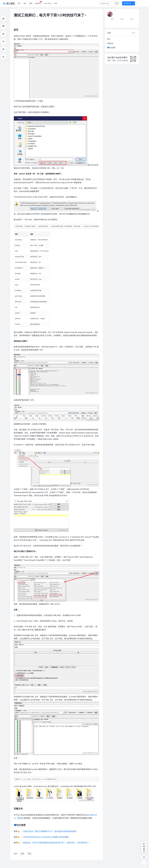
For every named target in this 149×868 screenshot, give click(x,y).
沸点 (25, 3)
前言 (109, 39)
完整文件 (110, 43)
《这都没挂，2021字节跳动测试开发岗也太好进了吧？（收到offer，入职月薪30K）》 (56, 843)
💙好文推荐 (111, 48)
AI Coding (48, 3)
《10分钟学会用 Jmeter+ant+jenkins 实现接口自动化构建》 (46, 837)
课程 (31, 3)
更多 (56, 3)
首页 (19, 3)
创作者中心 (127, 3)
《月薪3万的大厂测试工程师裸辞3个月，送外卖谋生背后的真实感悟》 (50, 831)
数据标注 (39, 3)
